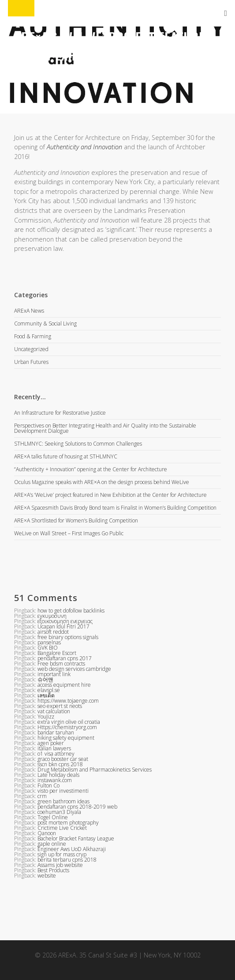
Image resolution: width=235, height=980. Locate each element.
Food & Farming (33, 336)
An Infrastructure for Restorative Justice (60, 413)
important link (54, 674)
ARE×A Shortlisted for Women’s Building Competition (76, 520)
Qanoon (47, 833)
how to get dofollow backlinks (71, 611)
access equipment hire (64, 685)
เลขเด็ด (46, 695)
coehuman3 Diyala (59, 812)
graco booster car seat (63, 759)
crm (42, 796)
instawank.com (55, 780)
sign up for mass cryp (62, 854)
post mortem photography (68, 823)
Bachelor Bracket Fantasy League (76, 838)
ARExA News (29, 311)
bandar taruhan (56, 732)
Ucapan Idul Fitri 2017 (63, 626)
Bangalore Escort (57, 653)
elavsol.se (49, 690)
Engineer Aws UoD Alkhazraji (72, 849)
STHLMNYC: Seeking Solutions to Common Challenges (78, 444)
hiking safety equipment (66, 738)
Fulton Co (48, 785)
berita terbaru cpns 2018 (67, 860)
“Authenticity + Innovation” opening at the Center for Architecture (91, 469)
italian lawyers (54, 748)
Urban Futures (31, 362)
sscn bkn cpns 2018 (60, 764)
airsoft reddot (53, 632)
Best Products (53, 870)
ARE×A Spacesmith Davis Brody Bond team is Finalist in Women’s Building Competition (115, 508)
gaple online (52, 844)
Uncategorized (31, 349)
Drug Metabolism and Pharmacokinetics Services (95, 770)
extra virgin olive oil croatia (69, 722)
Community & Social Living (45, 324)
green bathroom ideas (63, 801)
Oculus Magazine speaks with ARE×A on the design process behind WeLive (102, 482)
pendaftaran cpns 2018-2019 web (77, 807)
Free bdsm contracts (61, 664)
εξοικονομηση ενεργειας (65, 621)
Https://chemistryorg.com (67, 727)
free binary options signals (68, 637)
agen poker (51, 743)
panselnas (49, 642)
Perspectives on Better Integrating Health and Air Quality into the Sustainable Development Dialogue (105, 428)
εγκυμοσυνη (52, 616)
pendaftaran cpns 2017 (65, 658)
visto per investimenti (63, 791)
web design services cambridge (74, 669)
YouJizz (46, 717)
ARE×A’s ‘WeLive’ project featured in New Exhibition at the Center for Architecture (110, 495)
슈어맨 (45, 679)
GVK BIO (48, 648)
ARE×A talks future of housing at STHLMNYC (66, 456)
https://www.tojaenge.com (68, 701)
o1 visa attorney (56, 754)
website (47, 876)
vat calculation (54, 711)
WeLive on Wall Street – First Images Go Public (69, 533)
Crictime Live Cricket (62, 828)
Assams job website (60, 865)
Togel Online (53, 817)
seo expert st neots (60, 706)
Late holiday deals (58, 775)
